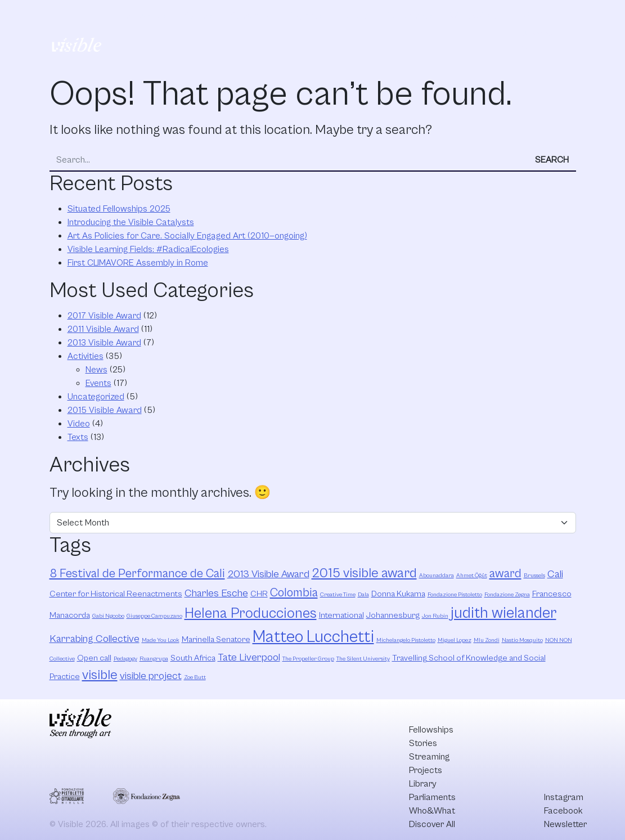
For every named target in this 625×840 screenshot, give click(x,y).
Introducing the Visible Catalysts (131, 222)
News (96, 370)
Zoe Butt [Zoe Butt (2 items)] (195, 677)
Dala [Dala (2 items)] (363, 595)
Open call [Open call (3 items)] (94, 658)
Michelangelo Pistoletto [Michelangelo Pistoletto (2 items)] (406, 640)
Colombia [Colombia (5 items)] (294, 593)
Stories (198, 16)
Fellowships (144, 16)
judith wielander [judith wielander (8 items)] (503, 613)
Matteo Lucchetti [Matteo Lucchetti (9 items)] (313, 637)
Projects (305, 16)
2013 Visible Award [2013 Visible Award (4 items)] (268, 574)
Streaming (250, 16)
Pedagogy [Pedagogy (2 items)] (125, 659)
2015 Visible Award (105, 410)
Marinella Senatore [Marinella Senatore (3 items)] (216, 639)
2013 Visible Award (104, 343)
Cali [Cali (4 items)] (555, 574)
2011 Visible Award (103, 329)
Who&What (473, 16)
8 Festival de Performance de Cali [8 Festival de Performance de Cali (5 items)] (137, 574)
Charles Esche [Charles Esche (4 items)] (216, 593)
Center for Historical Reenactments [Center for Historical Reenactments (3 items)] (116, 594)
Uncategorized (96, 397)
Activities (86, 356)
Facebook (563, 811)
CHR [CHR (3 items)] (259, 594)
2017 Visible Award (104, 316)
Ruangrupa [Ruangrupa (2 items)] (154, 659)
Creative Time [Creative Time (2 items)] (338, 595)
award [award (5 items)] (505, 574)
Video (79, 424)
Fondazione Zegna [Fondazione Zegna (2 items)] (507, 595)
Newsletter (565, 824)
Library (354, 16)
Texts (78, 437)
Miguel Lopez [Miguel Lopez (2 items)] (455, 640)
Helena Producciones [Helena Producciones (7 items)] (251, 614)
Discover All (538, 30)
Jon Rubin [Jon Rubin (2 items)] (435, 616)
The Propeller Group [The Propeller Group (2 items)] (308, 659)
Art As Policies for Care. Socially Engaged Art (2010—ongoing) (187, 236)
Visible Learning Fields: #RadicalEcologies (148, 249)
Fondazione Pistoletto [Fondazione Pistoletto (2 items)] (455, 595)
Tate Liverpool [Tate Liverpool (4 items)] (249, 657)
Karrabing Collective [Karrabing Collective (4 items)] (95, 639)
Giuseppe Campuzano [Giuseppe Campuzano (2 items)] (154, 616)
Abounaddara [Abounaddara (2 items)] (437, 576)
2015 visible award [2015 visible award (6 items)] (364, 573)
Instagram (564, 797)
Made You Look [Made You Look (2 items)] (161, 640)
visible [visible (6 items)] (100, 675)
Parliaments (409, 16)
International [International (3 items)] (341, 615)
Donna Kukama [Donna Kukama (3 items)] (398, 594)
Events (98, 383)
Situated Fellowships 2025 (119, 209)
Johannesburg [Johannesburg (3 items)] (393, 615)
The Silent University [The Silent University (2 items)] (363, 659)
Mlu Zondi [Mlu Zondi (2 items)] (487, 640)
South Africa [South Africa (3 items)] (193, 658)
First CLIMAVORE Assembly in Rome (138, 263)
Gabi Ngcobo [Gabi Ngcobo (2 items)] (108, 616)
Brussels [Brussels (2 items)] (534, 576)
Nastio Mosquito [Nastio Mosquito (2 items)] (522, 640)
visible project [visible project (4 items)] (151, 676)
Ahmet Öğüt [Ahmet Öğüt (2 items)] (472, 576)
